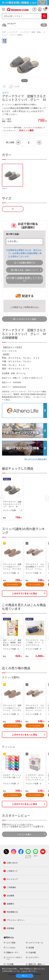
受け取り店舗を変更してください (25, 279)
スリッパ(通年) (16, 35)
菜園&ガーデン (12, 952)
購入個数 (10, 142)
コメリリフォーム (36, 943)
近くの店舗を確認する (25, 263)
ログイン (29, 827)
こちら (24, 971)
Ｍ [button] (13, 209)
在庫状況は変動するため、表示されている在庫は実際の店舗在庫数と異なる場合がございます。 (25, 253)
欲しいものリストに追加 (25, 319)
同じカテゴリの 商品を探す (36, 459)
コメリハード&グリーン (14, 958)
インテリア (13, 32)
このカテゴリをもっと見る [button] (25, 593)
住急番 (31, 948)
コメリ (5, 93)
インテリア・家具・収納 (31, 32)
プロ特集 (10, 964)
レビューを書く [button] (25, 834)
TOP (4, 32)
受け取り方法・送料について (25, 270)
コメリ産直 (11, 943)
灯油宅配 (32, 952)
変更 (44, 25)
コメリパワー (34, 957)
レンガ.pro (11, 948)
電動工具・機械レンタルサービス (37, 965)
